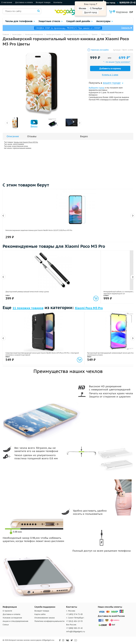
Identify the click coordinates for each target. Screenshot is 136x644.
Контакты (58, 2)
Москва (83, 8)
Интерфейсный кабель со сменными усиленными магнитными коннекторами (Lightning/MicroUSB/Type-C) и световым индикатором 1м (52, 288)
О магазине (7, 2)
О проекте (7, 611)
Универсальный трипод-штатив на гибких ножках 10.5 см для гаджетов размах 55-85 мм (117, 286)
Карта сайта (40, 614)
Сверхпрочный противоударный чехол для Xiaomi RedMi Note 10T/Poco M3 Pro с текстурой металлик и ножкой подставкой (18, 348)
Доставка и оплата (24, 2)
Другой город (90, 12)
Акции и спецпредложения (15, 621)
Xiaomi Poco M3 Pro (89, 308)
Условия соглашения (12, 618)
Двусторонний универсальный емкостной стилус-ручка (17, 285)
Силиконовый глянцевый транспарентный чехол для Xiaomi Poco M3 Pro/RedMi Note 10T (117, 347)
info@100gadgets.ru (76, 632)
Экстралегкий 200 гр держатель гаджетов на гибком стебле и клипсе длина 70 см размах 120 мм (85, 286)
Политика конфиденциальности (49, 621)
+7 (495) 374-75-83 (74, 614)
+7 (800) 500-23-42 (74, 628)
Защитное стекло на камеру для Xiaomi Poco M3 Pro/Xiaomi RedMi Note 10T (117, 225)
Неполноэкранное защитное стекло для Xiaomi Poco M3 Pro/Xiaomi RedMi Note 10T (82, 225)
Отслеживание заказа (44, 618)
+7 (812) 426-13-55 (74, 621)
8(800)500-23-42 (127, 3)
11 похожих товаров (28, 308)
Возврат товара (43, 2)
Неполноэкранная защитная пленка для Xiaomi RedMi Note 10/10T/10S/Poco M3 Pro (20, 225)
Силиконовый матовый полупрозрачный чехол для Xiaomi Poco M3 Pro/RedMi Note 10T (85, 347)
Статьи (6, 625)
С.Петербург (96, 8)
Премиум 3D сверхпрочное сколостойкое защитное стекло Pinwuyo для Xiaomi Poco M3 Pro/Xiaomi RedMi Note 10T (51, 226)
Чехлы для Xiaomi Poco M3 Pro (26, 142)
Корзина (120, 12)
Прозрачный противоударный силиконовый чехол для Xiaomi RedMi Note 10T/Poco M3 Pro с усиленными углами (51, 348)
